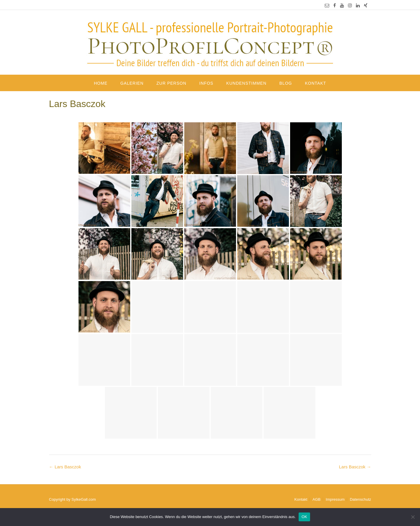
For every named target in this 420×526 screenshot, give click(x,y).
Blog (286, 83)
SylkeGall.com (84, 499)
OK (304, 517)
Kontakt (315, 83)
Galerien (132, 83)
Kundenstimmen (246, 83)
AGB (316, 499)
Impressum (335, 499)
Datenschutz (360, 499)
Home (101, 83)
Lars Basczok (355, 467)
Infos (206, 83)
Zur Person (171, 83)
